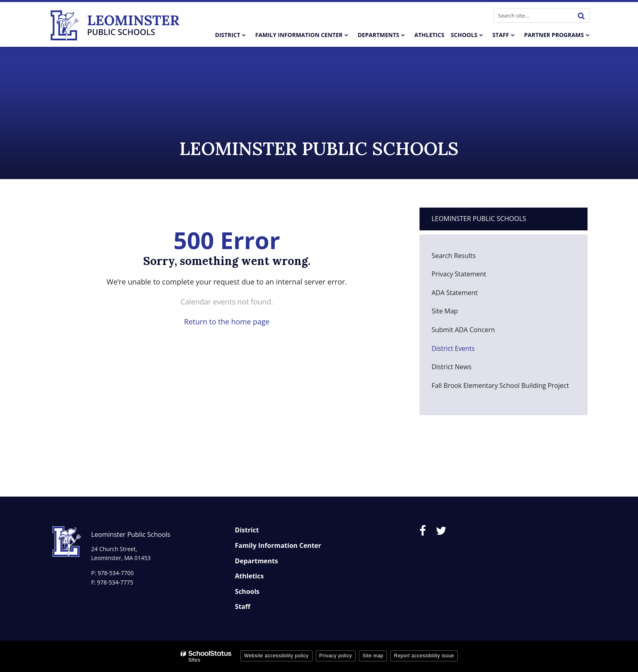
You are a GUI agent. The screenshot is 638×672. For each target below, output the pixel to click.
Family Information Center (278, 545)
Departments (256, 561)
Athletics (249, 576)
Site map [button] (373, 656)
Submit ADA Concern (463, 330)
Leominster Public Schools (479, 219)
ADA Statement (455, 293)
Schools (247, 591)
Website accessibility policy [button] (276, 656)
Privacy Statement (459, 274)
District (247, 530)
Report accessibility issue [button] (424, 656)
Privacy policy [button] (336, 656)
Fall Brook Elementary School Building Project (500, 385)
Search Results (454, 256)
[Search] (581, 15)
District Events (453, 348)
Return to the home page (227, 322)
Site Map (445, 311)
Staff (243, 606)
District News (452, 367)
